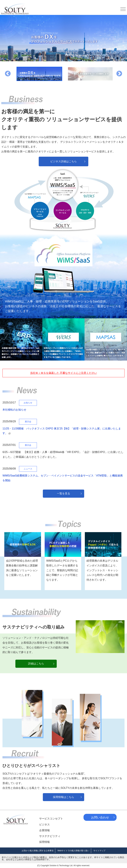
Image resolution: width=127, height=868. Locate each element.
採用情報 (44, 842)
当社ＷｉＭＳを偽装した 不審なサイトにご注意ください (63, 373)
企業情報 (44, 830)
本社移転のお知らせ (14, 410)
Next (119, 74)
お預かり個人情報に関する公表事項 (38, 851)
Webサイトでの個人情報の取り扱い (73, 851)
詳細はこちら (36, 664)
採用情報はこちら (63, 797)
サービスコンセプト (51, 819)
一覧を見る (63, 493)
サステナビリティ (50, 836)
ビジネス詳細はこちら (63, 161)
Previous (8, 74)
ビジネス (44, 825)
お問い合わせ (100, 817)
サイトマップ (99, 851)
